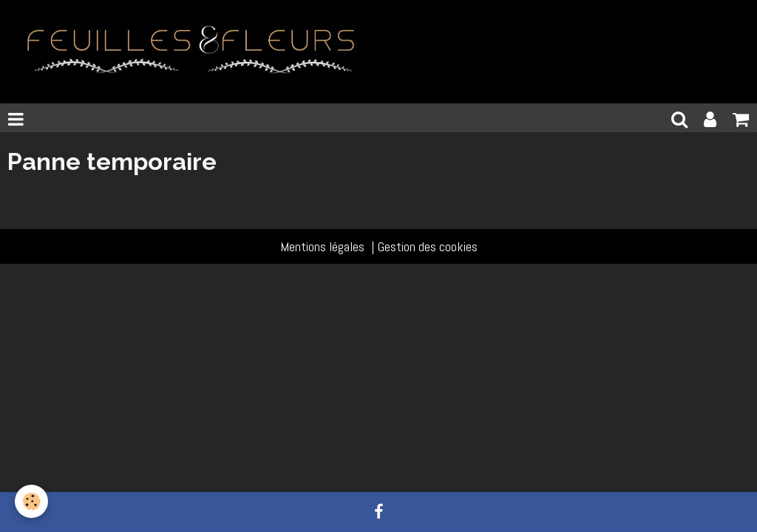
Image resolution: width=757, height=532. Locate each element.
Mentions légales (322, 246)
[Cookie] (31, 501)
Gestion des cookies (428, 246)
